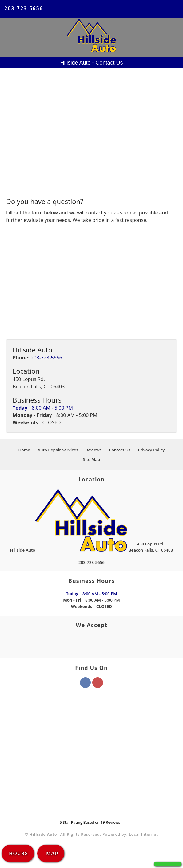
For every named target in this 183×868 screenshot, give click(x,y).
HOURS (18, 853)
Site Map (92, 459)
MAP (51, 853)
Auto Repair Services (58, 450)
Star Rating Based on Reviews (90, 822)
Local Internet (143, 834)
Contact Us (120, 450)
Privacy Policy (151, 450)
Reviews (93, 450)
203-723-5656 (24, 8)
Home (24, 450)
